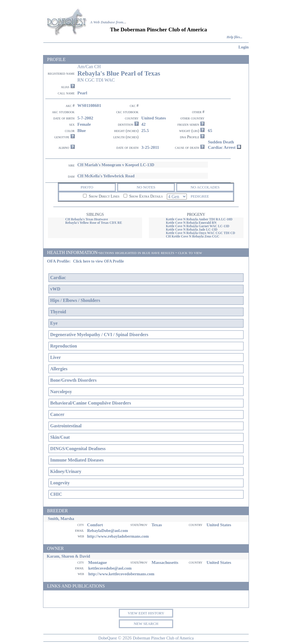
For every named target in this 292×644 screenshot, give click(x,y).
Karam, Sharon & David (68, 556)
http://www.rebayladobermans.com (118, 536)
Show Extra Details (143, 196)
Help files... (235, 37)
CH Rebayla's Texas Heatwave (87, 219)
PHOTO (87, 187)
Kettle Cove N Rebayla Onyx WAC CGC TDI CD (201, 233)
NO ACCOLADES (205, 187)
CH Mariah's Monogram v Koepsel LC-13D (116, 165)
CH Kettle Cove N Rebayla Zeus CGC (193, 236)
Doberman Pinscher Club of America (163, 638)
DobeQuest (108, 638)
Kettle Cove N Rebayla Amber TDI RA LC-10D (199, 219)
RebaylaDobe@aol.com (107, 531)
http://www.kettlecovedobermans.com (121, 574)
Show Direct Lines (101, 196)
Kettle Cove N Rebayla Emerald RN (191, 223)
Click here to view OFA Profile (98, 261)
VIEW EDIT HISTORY (146, 613)
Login (244, 47)
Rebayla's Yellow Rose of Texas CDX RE (94, 223)
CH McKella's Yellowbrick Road (106, 176)
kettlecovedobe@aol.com (110, 568)
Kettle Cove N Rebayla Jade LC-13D (192, 229)
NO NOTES (146, 187)
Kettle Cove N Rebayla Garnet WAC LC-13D (198, 226)
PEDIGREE (200, 196)
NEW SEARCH (146, 624)
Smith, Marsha (61, 519)
